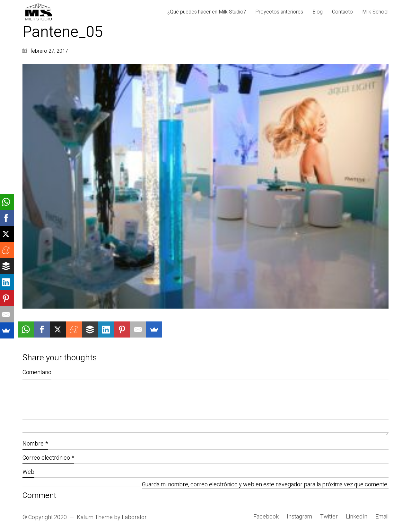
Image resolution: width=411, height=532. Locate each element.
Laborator (134, 518)
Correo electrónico (48, 458)
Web (28, 472)
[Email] (382, 517)
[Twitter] (329, 517)
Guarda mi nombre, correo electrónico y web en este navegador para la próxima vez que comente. (265, 485)
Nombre (35, 444)
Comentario (37, 372)
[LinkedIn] (357, 517)
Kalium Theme (95, 518)
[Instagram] (299, 517)
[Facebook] (266, 517)
